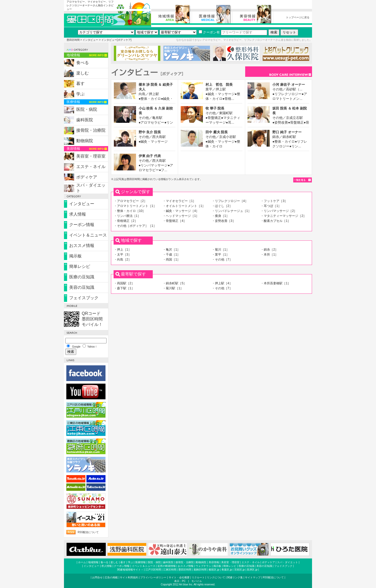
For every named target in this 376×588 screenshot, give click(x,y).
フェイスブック (84, 298)
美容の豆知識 (82, 287)
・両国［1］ (171, 260)
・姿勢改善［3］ (224, 221)
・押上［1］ (123, 250)
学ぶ (80, 94)
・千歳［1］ (171, 255)
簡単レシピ (80, 266)
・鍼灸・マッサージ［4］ (181, 211)
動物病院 (85, 141)
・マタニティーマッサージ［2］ (283, 216)
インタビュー (90, 40)
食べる (83, 63)
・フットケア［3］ (274, 201)
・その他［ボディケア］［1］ (135, 226)
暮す (80, 83)
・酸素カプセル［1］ (276, 221)
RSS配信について (88, 532)
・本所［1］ (269, 255)
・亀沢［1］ (171, 250)
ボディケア (87, 177)
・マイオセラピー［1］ (179, 201)
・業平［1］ (221, 255)
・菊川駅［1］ (173, 288)
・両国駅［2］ (124, 283)
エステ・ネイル (91, 167)
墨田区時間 (73, 40)
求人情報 (78, 214)
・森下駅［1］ (124, 288)
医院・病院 (87, 109)
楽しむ (83, 73)
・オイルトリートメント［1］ (184, 206)
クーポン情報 (82, 225)
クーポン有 (209, 32)
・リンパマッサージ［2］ (279, 211)
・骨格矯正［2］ (126, 221)
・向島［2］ (123, 260)
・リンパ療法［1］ (127, 216)
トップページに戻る (298, 17)
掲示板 (75, 256)
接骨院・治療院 (91, 130)
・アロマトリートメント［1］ (135, 206)
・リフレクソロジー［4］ (230, 201)
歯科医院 (85, 120)
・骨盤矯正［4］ (175, 221)
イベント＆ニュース (88, 235)
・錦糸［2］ (269, 250)
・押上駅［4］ (222, 283)
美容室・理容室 (91, 156)
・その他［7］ (222, 260)
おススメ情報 (82, 246)
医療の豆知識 (82, 277)
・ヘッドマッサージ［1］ (181, 216)
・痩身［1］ (221, 216)
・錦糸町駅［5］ (175, 283)
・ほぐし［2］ (222, 206)
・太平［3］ (123, 255)
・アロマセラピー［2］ (130, 201)
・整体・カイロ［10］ (130, 211)
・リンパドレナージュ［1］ (231, 211)
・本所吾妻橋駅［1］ (276, 283)
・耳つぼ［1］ (271, 206)
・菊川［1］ (221, 250)
